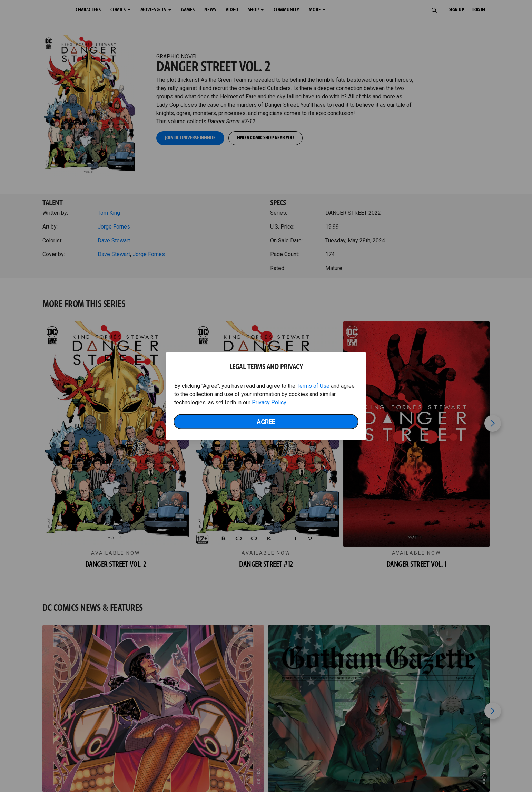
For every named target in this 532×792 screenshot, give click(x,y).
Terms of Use (313, 386)
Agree (266, 422)
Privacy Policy (269, 402)
